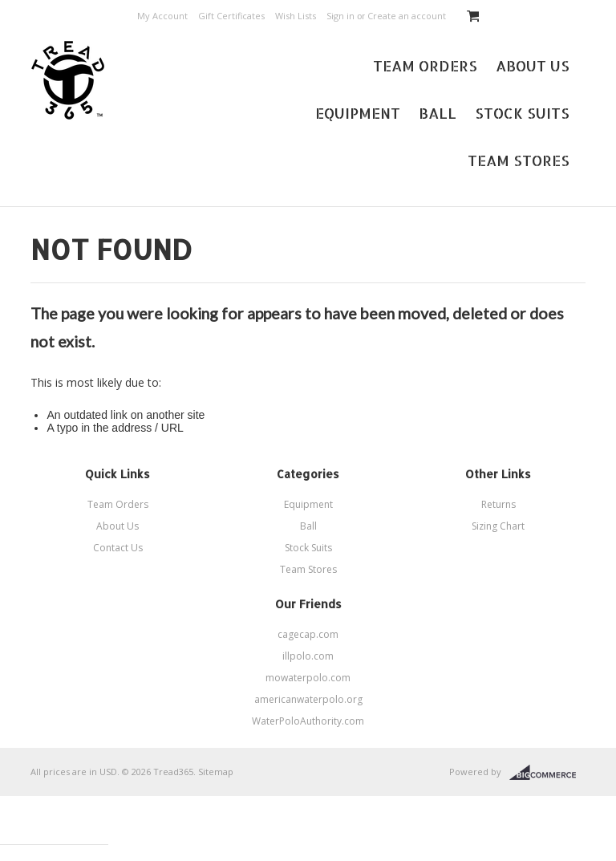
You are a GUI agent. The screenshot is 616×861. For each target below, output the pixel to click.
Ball (438, 113)
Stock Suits (522, 113)
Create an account (407, 16)
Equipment (358, 113)
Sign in (340, 16)
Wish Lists (296, 16)
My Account (162, 16)
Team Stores (519, 160)
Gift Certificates (231, 16)
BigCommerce (547, 773)
